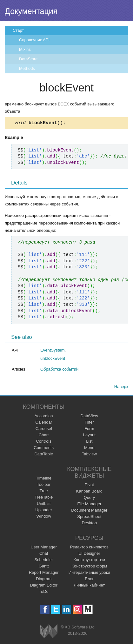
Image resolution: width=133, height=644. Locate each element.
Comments (44, 449)
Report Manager (44, 573)
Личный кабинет (89, 586)
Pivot (89, 486)
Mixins (25, 49)
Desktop (89, 524)
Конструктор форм (89, 567)
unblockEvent (53, 359)
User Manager (44, 548)
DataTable (44, 455)
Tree (44, 492)
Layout (89, 436)
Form (89, 429)
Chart (44, 436)
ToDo (44, 592)
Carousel (44, 429)
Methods (27, 68)
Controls (43, 442)
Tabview (89, 455)
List (89, 442)
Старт (18, 30)
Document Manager (89, 511)
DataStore (28, 59)
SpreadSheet (89, 517)
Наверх (121, 388)
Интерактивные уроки (89, 573)
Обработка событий (59, 370)
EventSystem (53, 351)
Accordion (44, 417)
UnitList (44, 504)
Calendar (44, 423)
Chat (44, 554)
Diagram (44, 580)
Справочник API (34, 40)
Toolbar (44, 485)
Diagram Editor (44, 586)
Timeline (44, 479)
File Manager (89, 505)
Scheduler (44, 561)
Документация (31, 11)
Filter (89, 423)
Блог (89, 580)
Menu (89, 449)
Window (44, 517)
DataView (89, 417)
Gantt (44, 567)
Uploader (44, 511)
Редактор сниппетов (89, 548)
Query (89, 498)
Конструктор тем (89, 561)
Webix (49, 632)
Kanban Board (89, 492)
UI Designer (89, 554)
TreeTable (44, 498)
